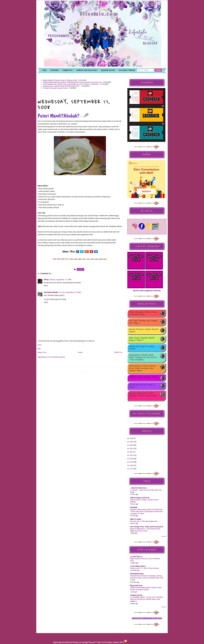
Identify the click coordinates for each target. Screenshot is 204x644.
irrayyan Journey (136, 595)
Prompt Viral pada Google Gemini (55, 88)
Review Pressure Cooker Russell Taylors (144, 331)
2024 (131, 445)
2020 (131, 459)
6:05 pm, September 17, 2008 (60, 280)
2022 (131, 452)
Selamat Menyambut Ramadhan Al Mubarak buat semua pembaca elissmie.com (72, 82)
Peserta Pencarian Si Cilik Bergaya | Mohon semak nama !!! (143, 396)
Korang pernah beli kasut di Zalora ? (142, 386)
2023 (131, 448)
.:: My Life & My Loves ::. (139, 488)
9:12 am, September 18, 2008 (70, 292)
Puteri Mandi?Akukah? (63, 116)
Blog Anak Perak (136, 586)
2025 (131, 442)
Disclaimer (109, 642)
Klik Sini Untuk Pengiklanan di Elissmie (147, 291)
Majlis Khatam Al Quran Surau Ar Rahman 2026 (60, 80)
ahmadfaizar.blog (137, 574)
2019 (131, 462)
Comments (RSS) (118, 642)
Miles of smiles (136, 519)
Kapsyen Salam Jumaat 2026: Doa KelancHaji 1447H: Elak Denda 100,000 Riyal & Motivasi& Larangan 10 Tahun (146, 512)
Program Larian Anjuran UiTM (143, 377)
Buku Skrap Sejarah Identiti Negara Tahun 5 (142, 339)
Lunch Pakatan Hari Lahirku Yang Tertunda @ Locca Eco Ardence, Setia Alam (71, 84)
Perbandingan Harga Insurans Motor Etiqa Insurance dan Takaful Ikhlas (142, 368)
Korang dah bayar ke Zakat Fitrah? (141, 348)
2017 (131, 469)
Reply (46, 286)
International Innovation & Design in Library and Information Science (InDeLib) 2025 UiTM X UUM (147, 578)
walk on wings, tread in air (140, 498)
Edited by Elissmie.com (73, 642)
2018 (131, 465)
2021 (131, 455)
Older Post (118, 352)
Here (64, 642)
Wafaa (46, 280)
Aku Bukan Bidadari (51, 292)
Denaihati (134, 507)
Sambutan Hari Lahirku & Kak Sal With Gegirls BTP (61, 86)
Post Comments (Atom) (56, 357)
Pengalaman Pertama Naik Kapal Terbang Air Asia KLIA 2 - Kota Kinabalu (143, 357)
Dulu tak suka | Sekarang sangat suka (144, 521)
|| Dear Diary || (136, 556)
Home (80, 352)
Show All (164, 536)
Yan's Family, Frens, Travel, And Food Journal (146, 527)
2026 (131, 438)
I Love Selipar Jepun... (138, 566)
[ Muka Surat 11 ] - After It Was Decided (144, 568)
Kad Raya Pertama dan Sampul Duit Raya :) (143, 322)
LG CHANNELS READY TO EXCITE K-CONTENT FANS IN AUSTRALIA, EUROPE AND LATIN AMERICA (146, 599)
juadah (80, 269)
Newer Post (42, 352)
